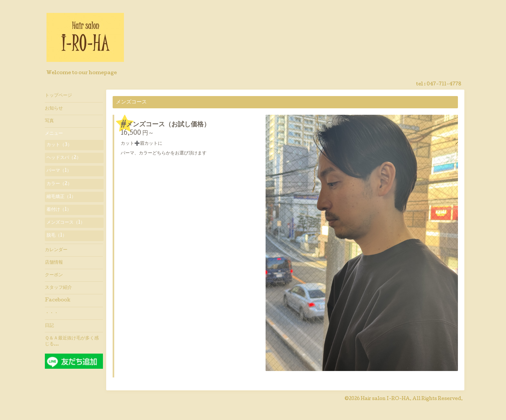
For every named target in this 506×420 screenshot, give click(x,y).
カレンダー (56, 250)
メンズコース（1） (66, 223)
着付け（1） (59, 210)
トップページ (58, 96)
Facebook (58, 300)
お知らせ (54, 109)
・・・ (52, 313)
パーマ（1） (59, 171)
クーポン (54, 275)
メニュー (54, 134)
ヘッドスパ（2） (64, 158)
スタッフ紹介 (58, 288)
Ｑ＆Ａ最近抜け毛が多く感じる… (72, 341)
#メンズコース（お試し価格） (165, 125)
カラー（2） (59, 184)
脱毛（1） (57, 236)
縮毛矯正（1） (61, 197)
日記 (49, 326)
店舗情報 (54, 263)
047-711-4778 (444, 84)
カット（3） (59, 145)
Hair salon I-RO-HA (385, 399)
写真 (49, 121)
